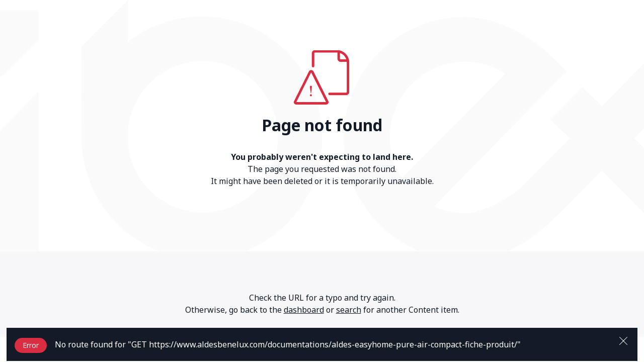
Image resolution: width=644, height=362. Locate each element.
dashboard (304, 310)
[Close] (623, 340)
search (349, 310)
